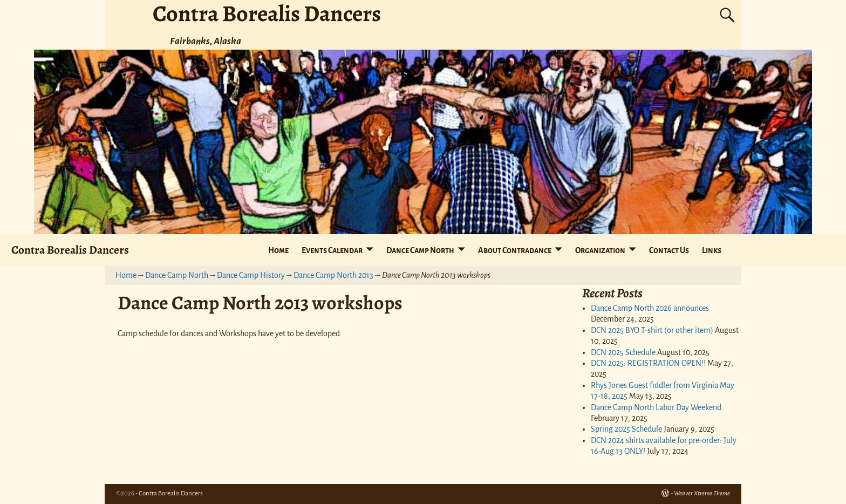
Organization (600, 250)
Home (278, 250)
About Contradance (515, 250)
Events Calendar (332, 250)
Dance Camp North (420, 250)
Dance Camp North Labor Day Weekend (656, 407)
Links (712, 250)
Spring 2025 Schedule (626, 429)
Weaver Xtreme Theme (702, 493)
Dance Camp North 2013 (333, 275)
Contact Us (669, 250)
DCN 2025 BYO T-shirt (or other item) (652, 330)
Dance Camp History (251, 275)
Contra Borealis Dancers (70, 250)
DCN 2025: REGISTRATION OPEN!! (648, 363)
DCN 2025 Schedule (623, 352)
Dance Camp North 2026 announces (650, 308)
